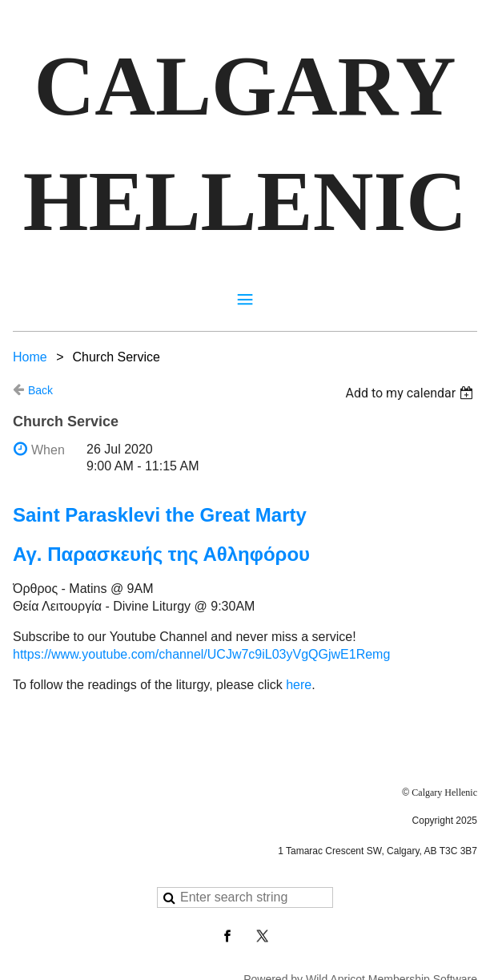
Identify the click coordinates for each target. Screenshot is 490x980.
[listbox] (411, 393)
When (48, 450)
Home (30, 357)
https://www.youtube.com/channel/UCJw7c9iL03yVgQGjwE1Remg (201, 654)
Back (40, 390)
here (299, 685)
